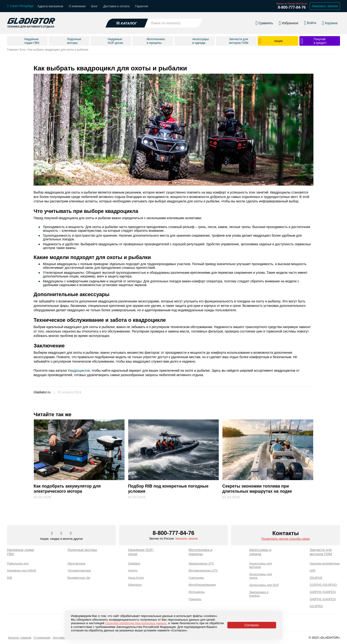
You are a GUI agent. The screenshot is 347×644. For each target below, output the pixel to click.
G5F (313, 570)
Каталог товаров (20, 638)
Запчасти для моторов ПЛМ (321, 552)
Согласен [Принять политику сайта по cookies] (252, 625)
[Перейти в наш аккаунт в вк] (52, 533)
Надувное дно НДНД (22, 570)
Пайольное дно (18, 563)
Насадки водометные (325, 563)
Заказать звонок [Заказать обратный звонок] (325, 6)
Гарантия (142, 6)
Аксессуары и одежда (260, 552)
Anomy (133, 570)
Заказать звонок (186, 538)
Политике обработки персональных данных (136, 623)
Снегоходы (196, 578)
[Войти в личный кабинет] (310, 23)
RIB (10, 578)
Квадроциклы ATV (201, 563)
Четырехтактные (79, 570)
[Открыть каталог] (127, 23)
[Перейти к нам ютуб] (71, 533)
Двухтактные (77, 563)
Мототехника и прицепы (201, 552)
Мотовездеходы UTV (203, 570)
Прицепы (195, 599)
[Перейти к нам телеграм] (62, 533)
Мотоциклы (197, 592)
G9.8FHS (316, 578)
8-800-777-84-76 (292, 7)
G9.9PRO (316, 606)
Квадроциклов (78, 370)
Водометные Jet (79, 578)
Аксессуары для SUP (264, 585)
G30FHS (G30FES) (323, 592)
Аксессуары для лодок (260, 576)
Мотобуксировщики (202, 585)
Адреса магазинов (50, 6)
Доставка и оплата (116, 6)
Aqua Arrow (136, 578)
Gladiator (134, 563)
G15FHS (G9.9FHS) (323, 585)
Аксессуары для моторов (260, 565)
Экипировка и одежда (259, 594)
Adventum (135, 585)
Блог (94, 6)
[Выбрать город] (21, 6)
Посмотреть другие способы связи (286, 539)
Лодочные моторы (82, 550)
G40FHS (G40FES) (323, 599)
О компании (77, 6)
